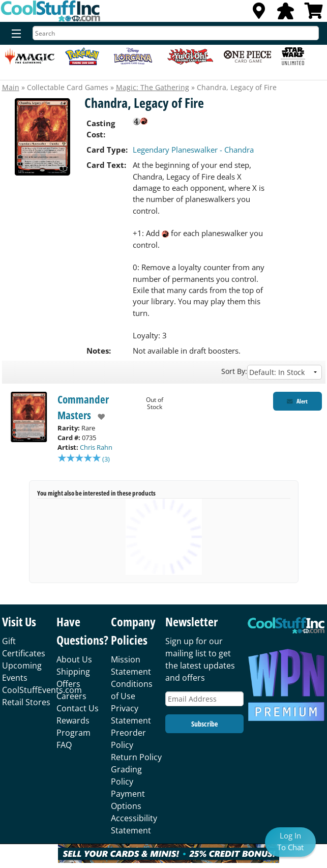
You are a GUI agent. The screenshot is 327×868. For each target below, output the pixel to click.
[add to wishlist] (98, 417)
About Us (74, 660)
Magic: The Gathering (153, 87)
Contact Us (78, 709)
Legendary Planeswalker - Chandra (193, 150)
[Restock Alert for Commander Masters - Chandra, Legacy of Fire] (298, 401)
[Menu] (14, 34)
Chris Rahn (96, 447)
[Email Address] (204, 700)
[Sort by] (285, 372)
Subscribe (204, 725)
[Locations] (259, 14)
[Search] (176, 33)
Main (11, 87)
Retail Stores (26, 703)
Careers (71, 697)
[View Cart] (314, 14)
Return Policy (136, 758)
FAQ (64, 746)
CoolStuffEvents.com (42, 691)
